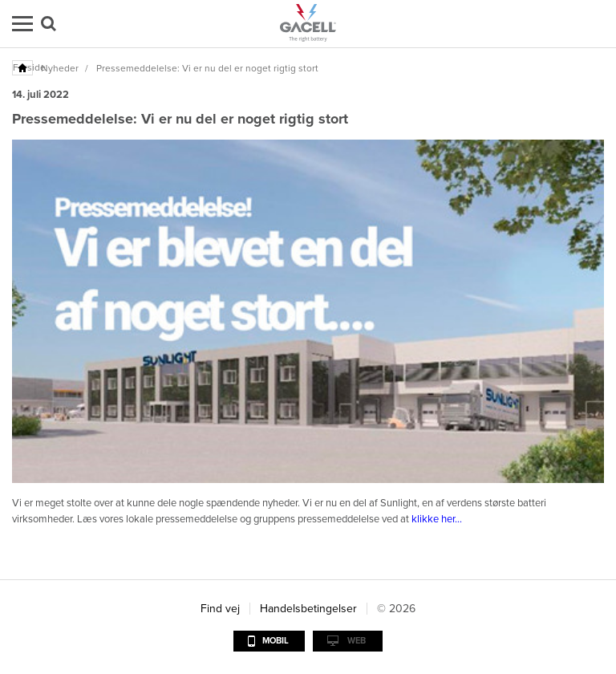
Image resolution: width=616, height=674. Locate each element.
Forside (23, 67)
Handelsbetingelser (308, 609)
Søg (49, 24)
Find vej (220, 609)
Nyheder (60, 68)
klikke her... (437, 519)
